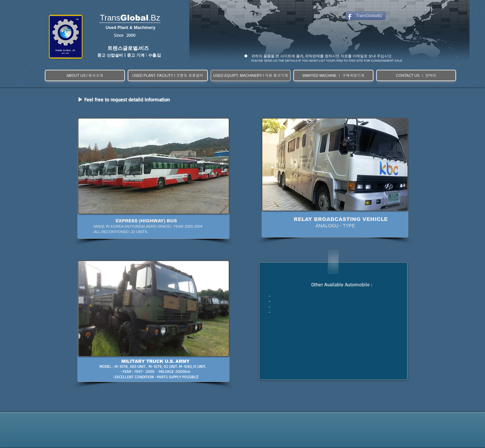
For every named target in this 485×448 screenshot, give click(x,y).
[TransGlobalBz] (365, 16)
